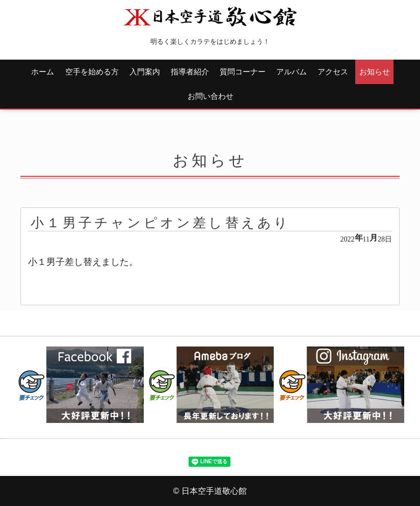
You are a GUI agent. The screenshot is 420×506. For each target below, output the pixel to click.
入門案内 (145, 72)
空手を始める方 (92, 72)
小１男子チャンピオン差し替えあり (160, 223)
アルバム (292, 72)
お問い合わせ (211, 96)
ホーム (43, 72)
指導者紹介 (190, 72)
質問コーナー (243, 72)
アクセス (333, 72)
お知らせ (375, 72)
